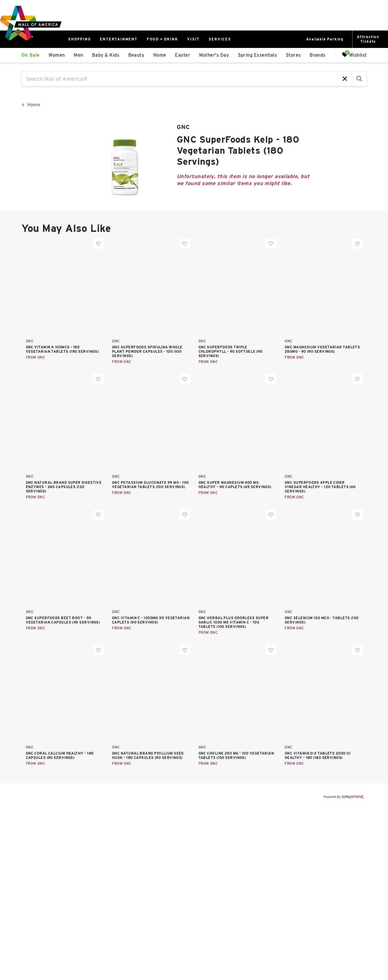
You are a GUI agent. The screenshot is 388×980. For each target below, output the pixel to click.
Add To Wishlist (98, 244)
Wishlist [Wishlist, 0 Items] (354, 55)
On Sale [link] (31, 55)
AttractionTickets (368, 39)
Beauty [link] (136, 55)
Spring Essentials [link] (258, 55)
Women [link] (57, 55)
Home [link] (160, 55)
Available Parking (325, 39)
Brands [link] (318, 55)
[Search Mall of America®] (180, 79)
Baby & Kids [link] (106, 55)
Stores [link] (293, 55)
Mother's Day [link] (214, 55)
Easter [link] (183, 55)
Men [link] (78, 55)
